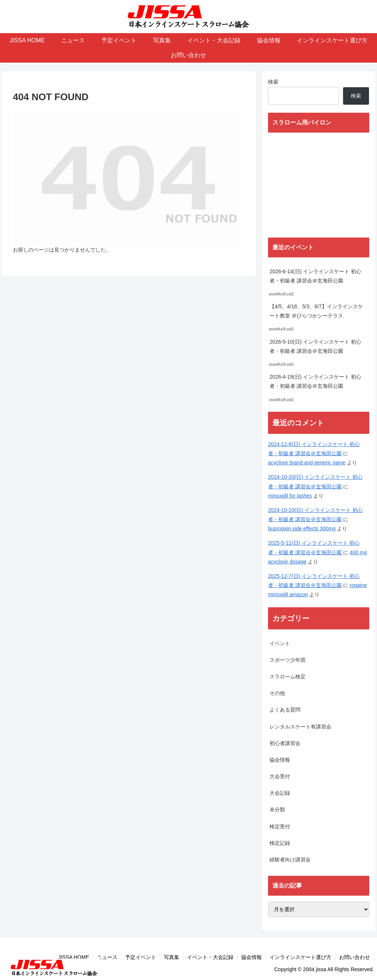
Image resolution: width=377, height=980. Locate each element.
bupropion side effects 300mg (302, 528)
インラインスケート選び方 (300, 957)
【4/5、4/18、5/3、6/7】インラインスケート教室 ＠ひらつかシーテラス (316, 311)
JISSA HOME (74, 957)
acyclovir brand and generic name (307, 463)
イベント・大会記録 (210, 957)
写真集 (172, 957)
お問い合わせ (355, 957)
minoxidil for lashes (290, 496)
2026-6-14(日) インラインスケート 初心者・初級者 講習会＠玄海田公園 (315, 276)
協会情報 (251, 957)
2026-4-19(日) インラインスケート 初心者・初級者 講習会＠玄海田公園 (315, 381)
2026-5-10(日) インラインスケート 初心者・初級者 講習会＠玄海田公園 (315, 346)
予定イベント (141, 957)
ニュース (107, 957)
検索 (273, 82)
